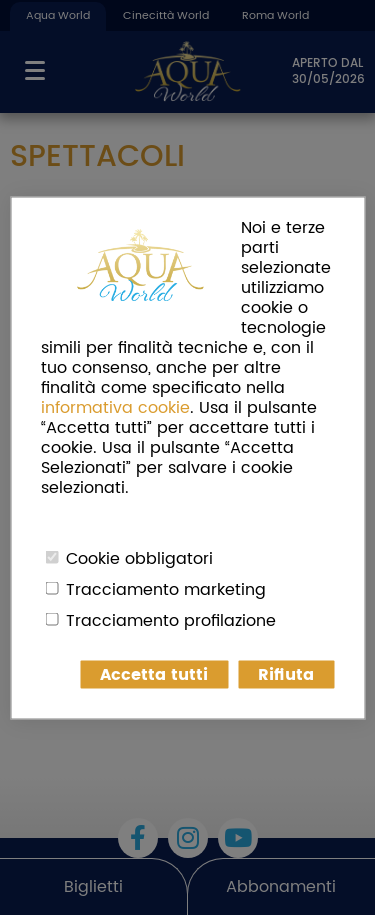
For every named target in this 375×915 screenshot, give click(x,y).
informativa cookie (115, 407)
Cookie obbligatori (139, 558)
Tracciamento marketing (166, 589)
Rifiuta (286, 674)
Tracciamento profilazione (171, 620)
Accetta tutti (154, 674)
